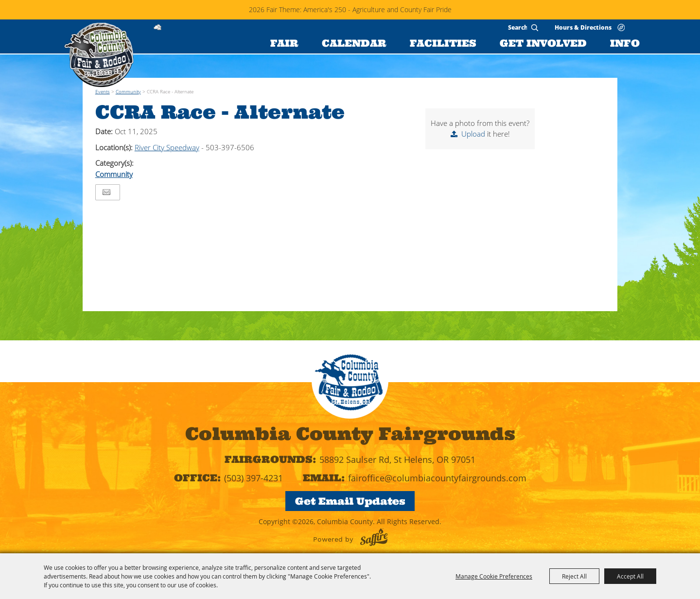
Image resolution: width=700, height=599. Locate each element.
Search (535, 28)
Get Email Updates (350, 501)
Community (128, 91)
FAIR (284, 43)
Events (103, 91)
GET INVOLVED (543, 43)
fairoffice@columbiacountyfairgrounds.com (437, 478)
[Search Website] (517, 27)
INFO (625, 43)
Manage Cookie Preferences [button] (494, 576)
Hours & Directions (583, 27)
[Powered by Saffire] (374, 537)
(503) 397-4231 (254, 478)
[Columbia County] (99, 55)
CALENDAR (354, 43)
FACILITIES (443, 43)
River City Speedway (167, 147)
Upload (473, 134)
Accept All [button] (630, 576)
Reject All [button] (574, 576)
